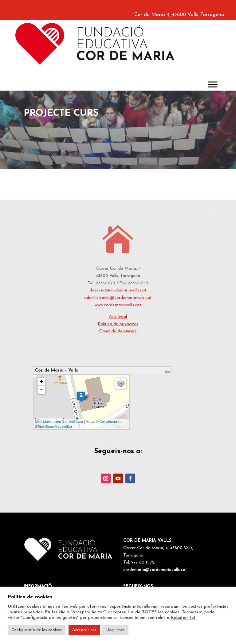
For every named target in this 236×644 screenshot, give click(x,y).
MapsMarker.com (48, 422)
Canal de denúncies (118, 331)
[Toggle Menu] (213, 84)
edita (67, 427)
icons (78, 422)
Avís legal (118, 317)
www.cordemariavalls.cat (118, 305)
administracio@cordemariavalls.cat (118, 298)
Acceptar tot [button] (84, 630)
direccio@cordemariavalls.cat (118, 290)
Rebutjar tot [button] (183, 618)
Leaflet (68, 422)
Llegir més (115, 630)
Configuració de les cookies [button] (37, 630)
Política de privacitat (118, 324)
